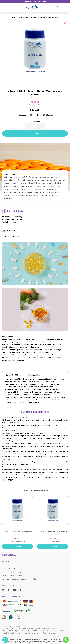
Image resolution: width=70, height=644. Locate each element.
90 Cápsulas (48, 115)
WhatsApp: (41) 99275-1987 (12, 576)
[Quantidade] (35, 126)
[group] (35, 54)
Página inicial (14, 18)
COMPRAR (35, 133)
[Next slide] (68, 523)
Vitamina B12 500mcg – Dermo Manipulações (35, 375)
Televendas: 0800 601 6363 (12, 573)
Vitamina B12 (56, 18)
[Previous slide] (2, 523)
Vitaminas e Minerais (44, 18)
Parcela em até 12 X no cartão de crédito (35, 2)
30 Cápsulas (21, 115)
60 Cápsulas (35, 115)
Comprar (17, 547)
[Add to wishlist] (64, 23)
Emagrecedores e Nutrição (28, 18)
